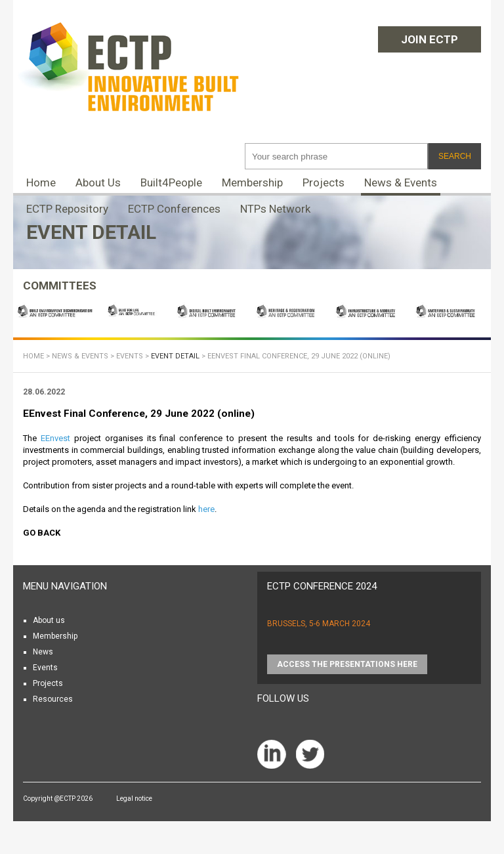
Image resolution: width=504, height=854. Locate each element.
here (206, 509)
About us (49, 620)
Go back (42, 533)
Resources (53, 699)
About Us (98, 182)
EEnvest (55, 438)
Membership (252, 182)
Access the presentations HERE (347, 664)
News (43, 652)
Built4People (171, 182)
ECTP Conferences (174, 209)
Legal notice (134, 799)
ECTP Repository (67, 209)
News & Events (401, 182)
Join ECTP (430, 39)
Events (130, 356)
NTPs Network (275, 209)
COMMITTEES (60, 286)
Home (41, 182)
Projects (324, 182)
